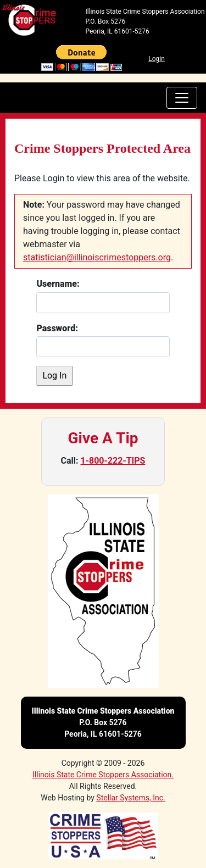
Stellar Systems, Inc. (130, 798)
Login (157, 59)
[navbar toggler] (182, 98)
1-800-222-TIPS (113, 461)
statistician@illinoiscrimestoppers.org (97, 257)
